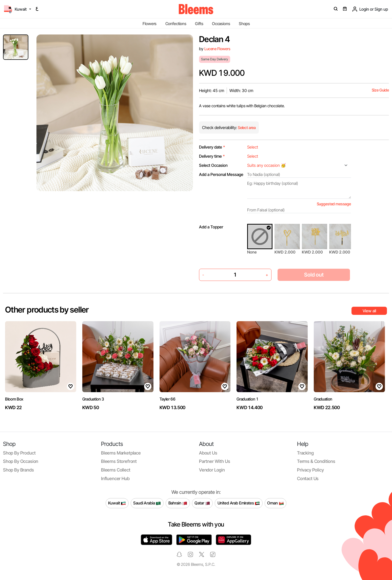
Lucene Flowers (217, 49)
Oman (275, 503)
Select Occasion (213, 165)
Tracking (305, 453)
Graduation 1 (247, 399)
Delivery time (212, 156)
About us (208, 453)
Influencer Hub (115, 478)
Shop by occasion (21, 461)
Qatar (202, 503)
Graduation (323, 399)
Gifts (199, 24)
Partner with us (214, 461)
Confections (176, 24)
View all (369, 311)
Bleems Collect (116, 470)
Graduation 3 (93, 399)
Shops (244, 24)
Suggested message (334, 204)
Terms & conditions (316, 461)
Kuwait (117, 503)
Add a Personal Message (221, 174)
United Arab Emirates (239, 503)
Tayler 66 (168, 399)
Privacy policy (310, 470)
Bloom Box (14, 399)
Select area (246, 128)
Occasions (221, 24)
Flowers (150, 24)
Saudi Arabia (147, 503)
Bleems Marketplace (121, 453)
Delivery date (212, 147)
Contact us (308, 478)
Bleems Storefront (119, 461)
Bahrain (178, 503)
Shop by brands (18, 470)
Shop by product (19, 453)
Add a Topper (211, 227)
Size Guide (380, 90)
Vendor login (212, 470)
